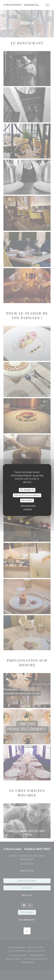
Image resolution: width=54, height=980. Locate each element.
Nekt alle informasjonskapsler (27, 495)
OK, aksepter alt (27, 490)
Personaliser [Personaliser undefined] (27, 500)
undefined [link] (28, 509)
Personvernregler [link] (28, 506)
